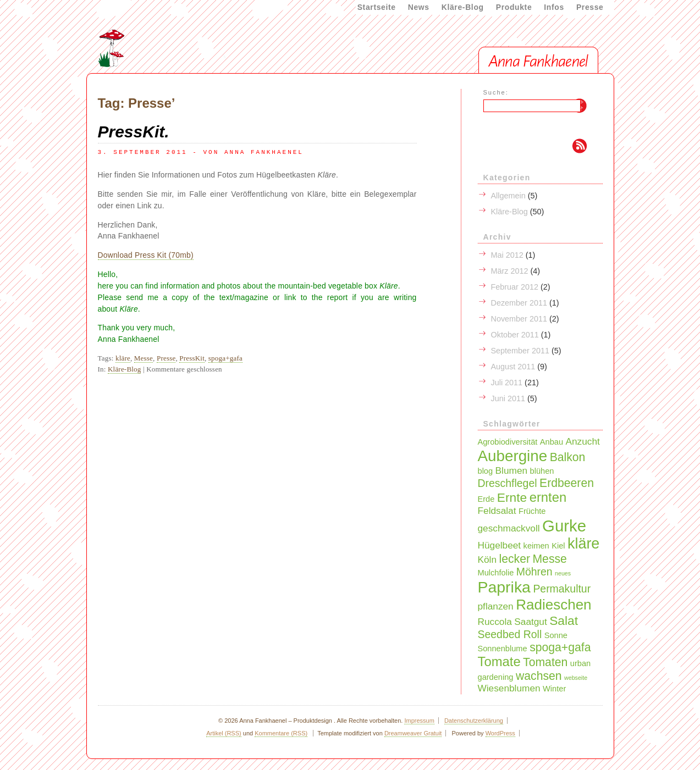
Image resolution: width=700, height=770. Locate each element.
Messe (144, 358)
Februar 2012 (515, 287)
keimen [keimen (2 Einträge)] (536, 546)
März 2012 (510, 271)
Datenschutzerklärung (474, 721)
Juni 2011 (508, 398)
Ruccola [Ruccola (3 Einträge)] (495, 622)
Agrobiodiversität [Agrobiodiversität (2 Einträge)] (508, 442)
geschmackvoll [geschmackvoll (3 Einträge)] (509, 528)
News (419, 7)
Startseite (377, 7)
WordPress (500, 733)
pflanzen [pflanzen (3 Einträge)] (496, 606)
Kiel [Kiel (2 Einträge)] (558, 546)
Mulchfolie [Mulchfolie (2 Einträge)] (496, 573)
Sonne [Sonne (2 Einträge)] (556, 635)
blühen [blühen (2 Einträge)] (542, 471)
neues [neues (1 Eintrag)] (563, 573)
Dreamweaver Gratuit (413, 733)
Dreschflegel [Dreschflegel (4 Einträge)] (508, 483)
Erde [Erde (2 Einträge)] (486, 499)
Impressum (419, 721)
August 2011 (513, 367)
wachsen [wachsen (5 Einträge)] (539, 676)
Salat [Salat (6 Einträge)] (564, 621)
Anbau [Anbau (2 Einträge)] (552, 442)
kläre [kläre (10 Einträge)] (583, 544)
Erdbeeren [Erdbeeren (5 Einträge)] (567, 483)
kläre (123, 358)
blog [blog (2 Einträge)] (486, 471)
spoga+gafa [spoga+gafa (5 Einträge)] (560, 647)
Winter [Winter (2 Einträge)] (554, 689)
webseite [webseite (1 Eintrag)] (576, 678)
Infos (554, 7)
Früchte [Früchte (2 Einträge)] (532, 511)
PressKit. (134, 132)
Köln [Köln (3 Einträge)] (487, 560)
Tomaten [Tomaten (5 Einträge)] (545, 662)
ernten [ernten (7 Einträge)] (548, 497)
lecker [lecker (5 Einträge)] (514, 559)
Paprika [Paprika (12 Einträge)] (504, 587)
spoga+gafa (225, 358)
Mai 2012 (507, 255)
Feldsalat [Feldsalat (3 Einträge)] (497, 511)
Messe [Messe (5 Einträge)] (549, 559)
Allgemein (508, 196)
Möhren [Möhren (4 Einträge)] (534, 572)
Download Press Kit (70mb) (146, 255)
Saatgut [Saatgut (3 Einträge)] (530, 622)
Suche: (496, 92)
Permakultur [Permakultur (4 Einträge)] (562, 589)
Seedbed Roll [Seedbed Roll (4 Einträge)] (510, 634)
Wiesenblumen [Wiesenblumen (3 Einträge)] (509, 688)
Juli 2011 (507, 383)
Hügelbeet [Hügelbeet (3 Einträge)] (500, 545)
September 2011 (520, 351)
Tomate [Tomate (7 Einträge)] (499, 661)
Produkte (514, 7)
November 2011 (519, 319)
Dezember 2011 (519, 303)
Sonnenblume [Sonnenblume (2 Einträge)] (503, 649)
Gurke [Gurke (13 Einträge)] (564, 526)
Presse (590, 7)
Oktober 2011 (515, 335)
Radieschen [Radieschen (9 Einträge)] (553, 605)
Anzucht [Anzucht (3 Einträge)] (582, 441)
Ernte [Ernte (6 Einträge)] (512, 497)
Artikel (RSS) (224, 733)
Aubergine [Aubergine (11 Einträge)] (513, 456)
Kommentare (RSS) (281, 733)
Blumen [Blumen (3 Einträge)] (512, 470)
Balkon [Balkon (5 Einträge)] (568, 457)
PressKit (192, 358)
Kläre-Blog (463, 7)
